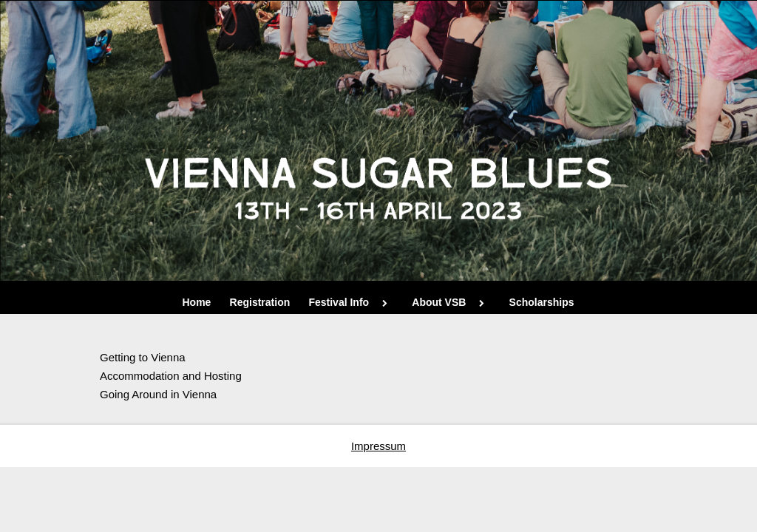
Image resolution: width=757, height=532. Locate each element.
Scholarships (542, 302)
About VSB (451, 302)
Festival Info (351, 302)
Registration (260, 302)
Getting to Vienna (144, 357)
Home (197, 302)
